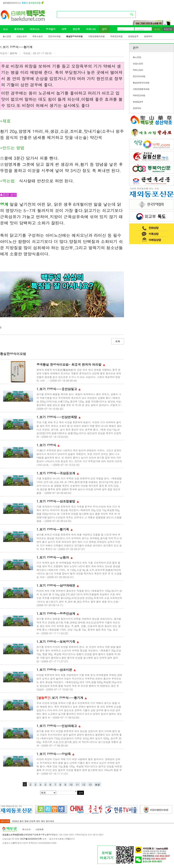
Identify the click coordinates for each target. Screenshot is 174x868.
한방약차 (148, 36)
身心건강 (7, 36)
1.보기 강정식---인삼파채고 (58, 726)
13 (90, 785)
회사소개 (26, 829)
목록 (118, 341)
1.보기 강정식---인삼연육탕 (58, 417)
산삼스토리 (22, 36)
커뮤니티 (91, 29)
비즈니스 (35, 29)
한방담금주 (133, 36)
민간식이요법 (54, 36)
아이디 (121, 29)
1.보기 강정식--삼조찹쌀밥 (58, 501)
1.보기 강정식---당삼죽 (55, 754)
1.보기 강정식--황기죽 (55, 529)
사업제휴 (39, 829)
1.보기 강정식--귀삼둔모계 (58, 473)
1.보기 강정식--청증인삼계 (58, 614)
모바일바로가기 (107, 855)
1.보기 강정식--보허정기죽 (58, 642)
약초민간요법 (116, 36)
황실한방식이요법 (74, 36)
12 (84, 785)
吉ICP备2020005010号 (31, 839)
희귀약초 (19, 29)
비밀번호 (140, 29)
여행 (64, 29)
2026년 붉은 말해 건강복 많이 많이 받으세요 (33, 821)
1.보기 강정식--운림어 (55, 557)
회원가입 (168, 29)
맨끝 (98, 785)
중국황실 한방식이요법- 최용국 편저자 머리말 (71, 365)
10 (71, 785)
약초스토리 (38, 36)
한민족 (76, 29)
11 (77, 785)
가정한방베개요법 (96, 36)
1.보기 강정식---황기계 (62, 698)
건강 (104, 29)
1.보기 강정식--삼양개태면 (58, 585)
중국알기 (51, 29)
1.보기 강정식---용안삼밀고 (58, 389)
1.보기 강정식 (48, 445)
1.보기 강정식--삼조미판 (56, 670)
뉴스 (6, 29)
